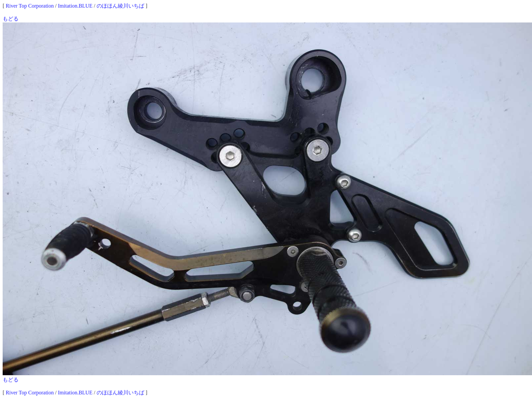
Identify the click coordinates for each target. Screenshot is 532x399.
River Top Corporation (30, 6)
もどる (11, 19)
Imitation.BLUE (75, 6)
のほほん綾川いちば (120, 6)
